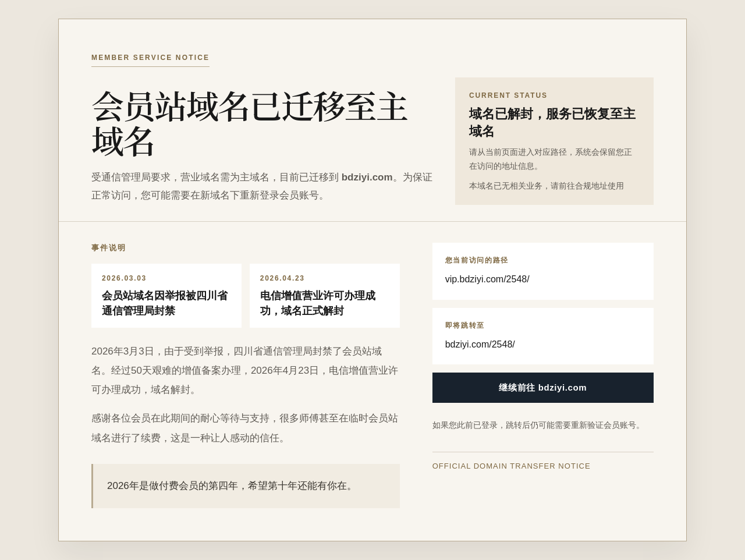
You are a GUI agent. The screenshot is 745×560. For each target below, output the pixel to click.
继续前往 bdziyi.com (543, 387)
